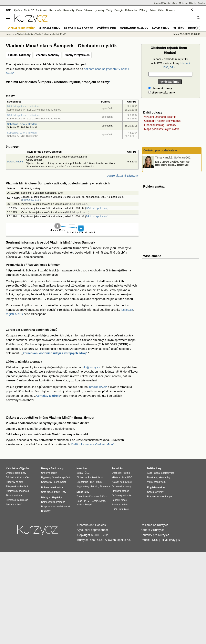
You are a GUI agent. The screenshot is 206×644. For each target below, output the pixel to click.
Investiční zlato (91, 497)
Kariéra (157, 3)
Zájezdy (166, 3)
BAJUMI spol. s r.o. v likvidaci (24, 106)
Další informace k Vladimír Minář (93, 444)
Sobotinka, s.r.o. (31, 200)
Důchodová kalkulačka (18, 477)
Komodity (69, 10)
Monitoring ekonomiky (159, 477)
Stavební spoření (61, 477)
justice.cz (127, 310)
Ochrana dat (85, 525)
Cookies (100, 525)
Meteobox (184, 3)
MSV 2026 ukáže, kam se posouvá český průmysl (172, 163)
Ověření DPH (107, 28)
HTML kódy (168, 540)
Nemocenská (48, 502)
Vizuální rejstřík (21, 28)
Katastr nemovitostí (122, 482)
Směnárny (47, 482)
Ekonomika (82, 482)
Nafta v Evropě (84, 505)
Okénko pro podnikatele (160, 150)
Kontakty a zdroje (48, 396)
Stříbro (103, 497)
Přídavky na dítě (14, 482)
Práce (153, 10)
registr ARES (14, 314)
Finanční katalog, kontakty (160, 125)
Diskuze (171, 10)
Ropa (79, 501)
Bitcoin (88, 10)
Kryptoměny (83, 486)
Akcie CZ (29, 10)
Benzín (94, 501)
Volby (150, 482)
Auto (150, 473)
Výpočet (25, 468)
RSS (155, 540)
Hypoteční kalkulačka (17, 500)
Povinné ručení (14, 505)
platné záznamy (160, 88)
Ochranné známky (134, 28)
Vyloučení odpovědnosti (93, 530)
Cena (157, 473)
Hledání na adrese (79, 28)
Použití (145, 540)
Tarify (109, 10)
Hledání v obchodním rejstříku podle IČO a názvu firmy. (170, 63)
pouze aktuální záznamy (123, 175)
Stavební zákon (120, 505)
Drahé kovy (83, 492)
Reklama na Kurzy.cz (154, 525)
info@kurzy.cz (91, 367)
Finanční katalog (120, 491)
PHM (87, 501)
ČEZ (87, 473)
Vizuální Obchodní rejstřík (160, 117)
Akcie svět (42, 10)
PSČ (130, 477)
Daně (115, 509)
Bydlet (193, 3)
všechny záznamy (162, 93)
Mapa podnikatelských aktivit (162, 129)
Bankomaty (57, 468)
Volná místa (56, 487)
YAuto (175, 3)
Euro (56, 482)
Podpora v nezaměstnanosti (56, 507)
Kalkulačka (131, 10)
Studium (202, 3)
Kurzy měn (55, 10)
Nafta (102, 501)
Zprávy (18, 10)
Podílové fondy (96, 477)
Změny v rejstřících (77, 55)
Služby (179, 28)
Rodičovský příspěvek (17, 491)
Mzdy (57, 492)
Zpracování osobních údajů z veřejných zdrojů (55, 353)
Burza (80, 473)
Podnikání (117, 468)
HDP (93, 482)
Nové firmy (161, 28)
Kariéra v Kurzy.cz (153, 530)
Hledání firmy (50, 28)
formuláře (124, 509)
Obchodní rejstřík (25, 34)
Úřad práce (47, 492)
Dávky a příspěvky (51, 497)
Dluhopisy (82, 477)
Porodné (61, 502)
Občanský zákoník (121, 496)
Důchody (46, 511)
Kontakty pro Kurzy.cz (155, 535)
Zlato (79, 10)
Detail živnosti (15, 162)
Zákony (143, 10)
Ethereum (105, 486)
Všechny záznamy (47, 55)
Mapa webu (160, 482)
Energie (119, 10)
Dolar (63, 482)
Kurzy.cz (10, 34)
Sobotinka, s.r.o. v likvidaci (22, 124)
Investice (82, 468)
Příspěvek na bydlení (17, 486)
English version (156, 487)
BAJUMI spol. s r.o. (97, 208)
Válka (161, 10)
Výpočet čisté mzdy (16, 473)
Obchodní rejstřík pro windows (163, 121)
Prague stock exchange (159, 497)
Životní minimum (15, 496)
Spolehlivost (167, 473)
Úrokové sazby (49, 473)
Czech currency (155, 492)
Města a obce (119, 477)
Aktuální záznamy (19, 55)
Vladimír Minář (42, 34)
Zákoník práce (119, 500)
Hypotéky (99, 10)
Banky (45, 468)
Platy (64, 492)
